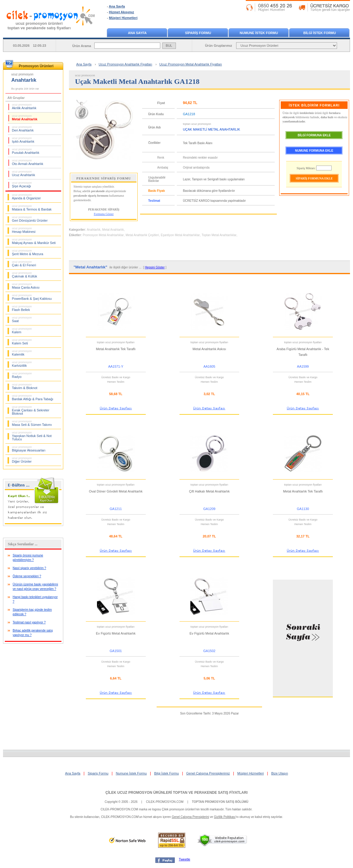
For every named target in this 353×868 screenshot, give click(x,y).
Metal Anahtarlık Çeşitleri (142, 235)
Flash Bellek (22, 308)
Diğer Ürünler (22, 460)
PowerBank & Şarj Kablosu (32, 297)
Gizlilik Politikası (225, 817)
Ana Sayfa (117, 6)
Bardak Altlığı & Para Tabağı (33, 398)
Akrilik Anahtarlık (24, 106)
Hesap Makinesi (24, 230)
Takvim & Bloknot (25, 386)
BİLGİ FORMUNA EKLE (314, 135)
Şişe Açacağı (22, 185)
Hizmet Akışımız (122, 12)
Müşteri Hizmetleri (123, 18)
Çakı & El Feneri (24, 264)
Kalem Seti (22, 342)
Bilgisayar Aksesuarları (29, 449)
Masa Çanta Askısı (26, 286)
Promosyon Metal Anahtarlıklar (103, 235)
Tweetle (185, 859)
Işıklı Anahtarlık (23, 140)
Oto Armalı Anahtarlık (28, 162)
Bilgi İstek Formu (167, 773)
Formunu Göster (104, 214)
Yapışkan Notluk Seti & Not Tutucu (32, 436)
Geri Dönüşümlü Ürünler (30, 219)
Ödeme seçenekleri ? (27, 576)
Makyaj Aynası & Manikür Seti (34, 241)
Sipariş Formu (98, 773)
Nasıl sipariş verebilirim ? (29, 568)
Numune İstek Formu (131, 773)
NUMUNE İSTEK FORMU (259, 33)
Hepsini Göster (155, 267)
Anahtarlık (94, 230)
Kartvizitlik (22, 364)
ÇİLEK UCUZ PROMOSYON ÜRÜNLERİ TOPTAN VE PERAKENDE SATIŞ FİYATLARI (176, 793)
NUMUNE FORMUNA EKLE (314, 151)
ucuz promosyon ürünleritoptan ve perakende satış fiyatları (39, 26)
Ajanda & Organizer (27, 197)
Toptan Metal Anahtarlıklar (219, 235)
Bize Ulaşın (280, 773)
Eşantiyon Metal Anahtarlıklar (180, 235)
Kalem (22, 331)
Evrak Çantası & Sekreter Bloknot (31, 410)
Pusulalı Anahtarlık (26, 151)
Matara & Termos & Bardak (32, 208)
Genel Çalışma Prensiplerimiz (208, 773)
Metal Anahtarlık (25, 118)
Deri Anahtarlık (23, 129)
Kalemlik (22, 353)
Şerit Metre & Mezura (28, 252)
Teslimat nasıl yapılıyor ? (29, 622)
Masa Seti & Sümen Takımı (32, 423)
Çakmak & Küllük (25, 275)
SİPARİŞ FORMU (198, 33)
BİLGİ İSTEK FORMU (320, 33)
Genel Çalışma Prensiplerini (190, 817)
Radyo (22, 375)
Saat (22, 319)
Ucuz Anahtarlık (24, 173)
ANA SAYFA (137, 33)
